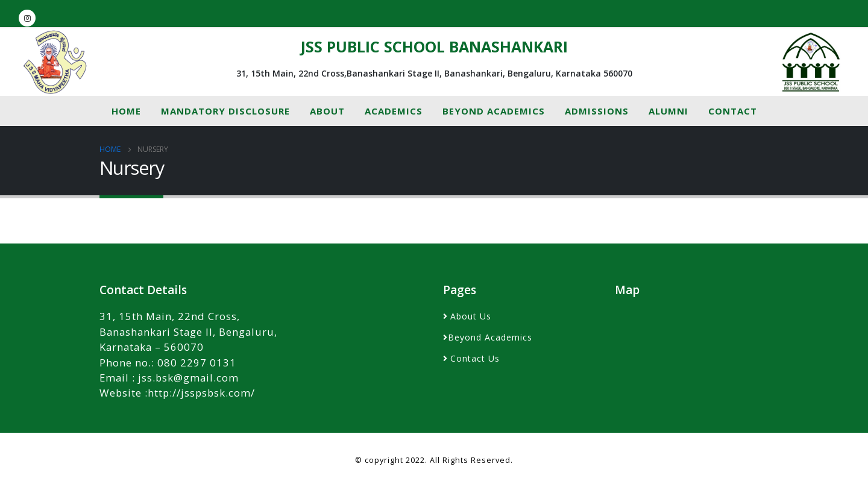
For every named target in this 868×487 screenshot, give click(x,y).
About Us (471, 316)
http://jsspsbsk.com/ (201, 393)
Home (126, 111)
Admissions (597, 111)
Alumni (668, 111)
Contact (733, 111)
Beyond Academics (494, 111)
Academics (394, 111)
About (327, 111)
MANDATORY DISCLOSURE (225, 111)
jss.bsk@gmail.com (188, 378)
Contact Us (475, 358)
